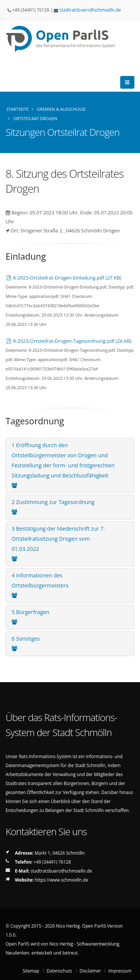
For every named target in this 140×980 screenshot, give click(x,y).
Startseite (18, 109)
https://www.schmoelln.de (61, 880)
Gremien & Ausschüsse (61, 109)
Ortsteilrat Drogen (35, 118)
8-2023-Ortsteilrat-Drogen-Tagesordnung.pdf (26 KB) (69, 341)
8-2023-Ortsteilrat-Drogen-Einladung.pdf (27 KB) (63, 278)
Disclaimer (90, 971)
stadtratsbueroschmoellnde (90, 10)
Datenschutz (59, 971)
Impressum (120, 971)
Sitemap (31, 971)
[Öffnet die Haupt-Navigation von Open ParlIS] (127, 82)
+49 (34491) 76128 (52, 862)
